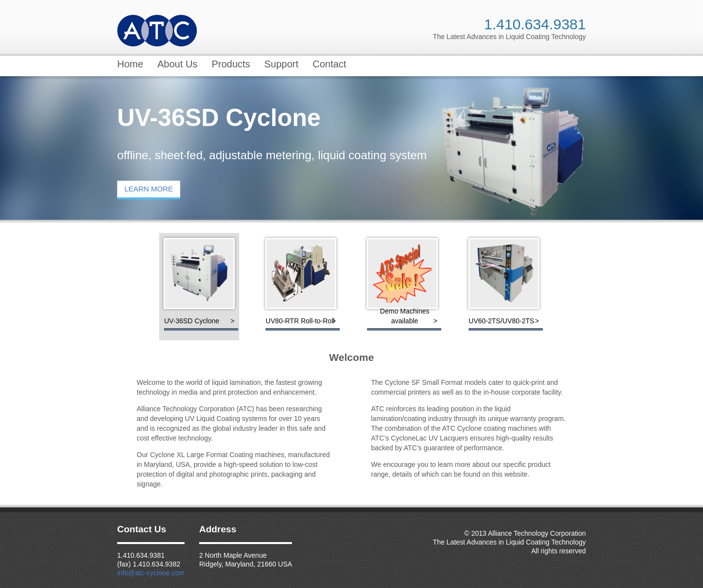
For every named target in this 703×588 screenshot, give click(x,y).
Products (231, 64)
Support (281, 64)
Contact (329, 64)
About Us (177, 64)
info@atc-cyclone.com (151, 573)
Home (130, 64)
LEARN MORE (149, 189)
